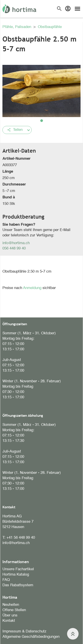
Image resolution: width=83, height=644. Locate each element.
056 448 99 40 (14, 248)
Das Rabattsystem (18, 585)
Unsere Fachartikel (18, 569)
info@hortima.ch (16, 243)
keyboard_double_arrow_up (73, 634)
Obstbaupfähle (50, 27)
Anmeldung (33, 288)
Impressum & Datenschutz (24, 631)
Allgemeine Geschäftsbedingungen (31, 637)
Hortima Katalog (16, 575)
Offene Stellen (14, 610)
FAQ (6, 580)
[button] (42, 121)
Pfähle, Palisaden (17, 27)
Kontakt (9, 621)
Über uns (10, 615)
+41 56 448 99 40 (21, 538)
